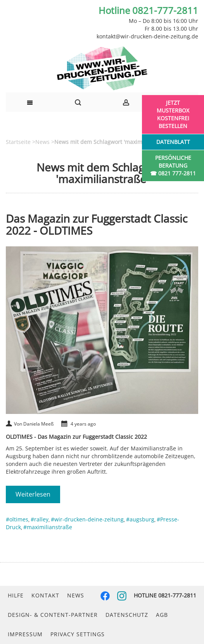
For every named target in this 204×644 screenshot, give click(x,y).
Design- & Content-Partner (53, 615)
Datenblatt (173, 142)
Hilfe (16, 595)
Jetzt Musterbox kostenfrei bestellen (173, 114)
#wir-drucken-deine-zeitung (87, 519)
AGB (162, 615)
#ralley (40, 519)
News (76, 595)
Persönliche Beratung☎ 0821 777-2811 (173, 165)
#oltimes (17, 519)
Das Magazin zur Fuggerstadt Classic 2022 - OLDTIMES (97, 224)
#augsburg (140, 519)
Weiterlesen (33, 494)
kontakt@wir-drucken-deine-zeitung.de (147, 36)
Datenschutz (127, 615)
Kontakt (45, 595)
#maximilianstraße (48, 527)
